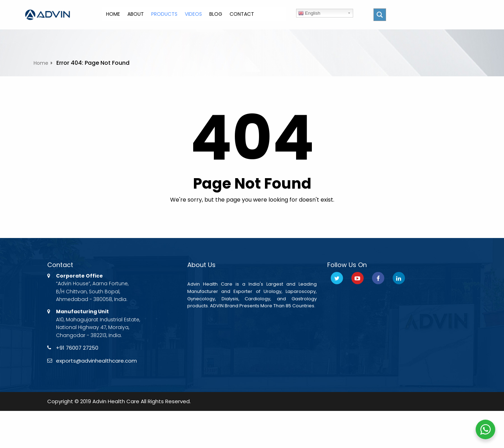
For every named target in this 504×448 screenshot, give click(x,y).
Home (41, 63)
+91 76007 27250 (79, 348)
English (309, 13)
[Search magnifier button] (380, 15)
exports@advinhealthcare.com (99, 362)
